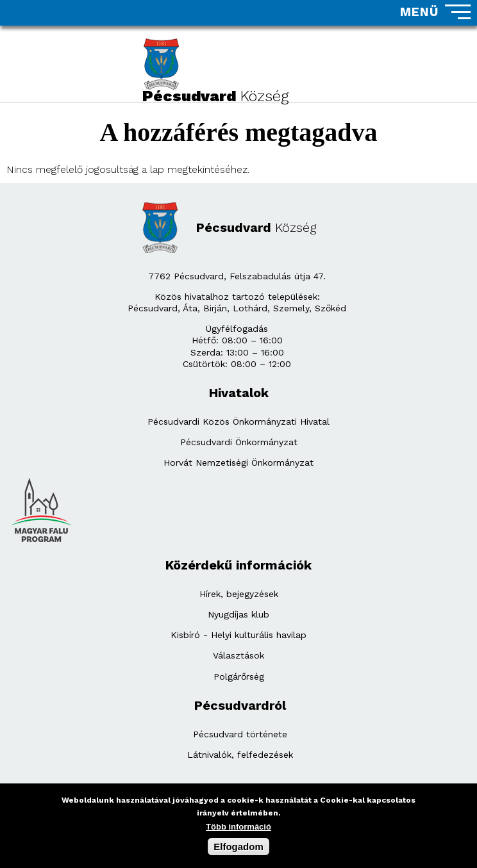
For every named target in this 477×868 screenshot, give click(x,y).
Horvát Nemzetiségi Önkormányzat (238, 463)
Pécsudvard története (240, 734)
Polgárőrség (239, 676)
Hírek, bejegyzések (239, 594)
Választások (238, 655)
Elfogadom (238, 849)
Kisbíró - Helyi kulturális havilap (238, 635)
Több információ (238, 829)
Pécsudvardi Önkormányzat (239, 442)
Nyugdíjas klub (238, 614)
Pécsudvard (256, 227)
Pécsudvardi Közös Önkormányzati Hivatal (238, 422)
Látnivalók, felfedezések (240, 755)
